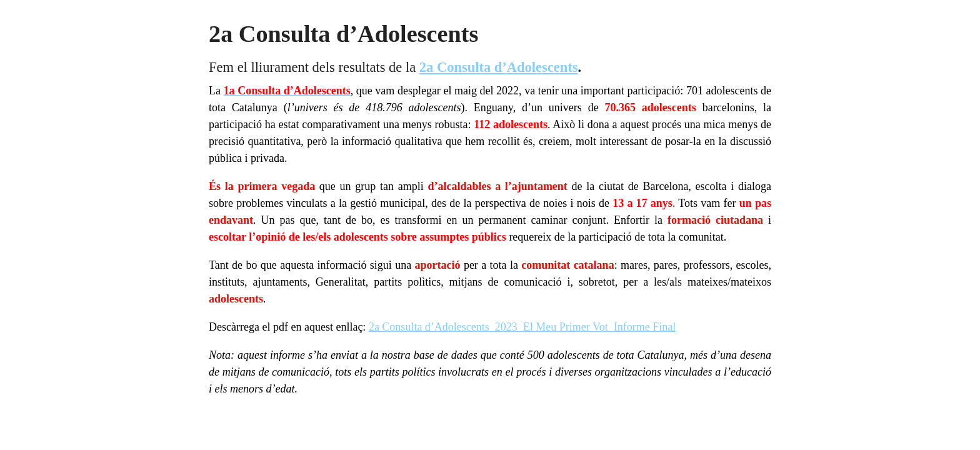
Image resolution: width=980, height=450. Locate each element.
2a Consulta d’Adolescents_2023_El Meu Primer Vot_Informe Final (522, 327)
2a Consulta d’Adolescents (499, 67)
